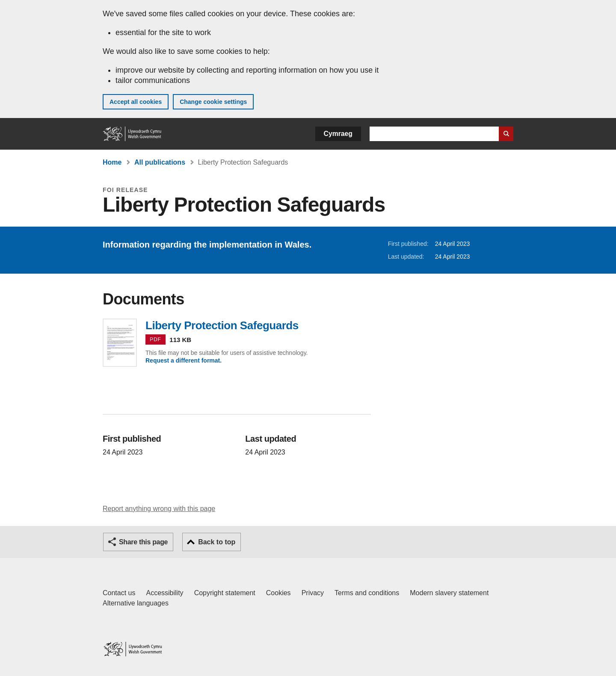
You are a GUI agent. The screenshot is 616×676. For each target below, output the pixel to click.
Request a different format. (184, 360)
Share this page (143, 542)
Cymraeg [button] (338, 134)
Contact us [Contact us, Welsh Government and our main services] (119, 593)
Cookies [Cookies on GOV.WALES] (278, 593)
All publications (160, 162)
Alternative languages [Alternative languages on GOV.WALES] (136, 603)
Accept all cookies (136, 102)
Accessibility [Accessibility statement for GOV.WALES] (164, 593)
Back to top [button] (217, 542)
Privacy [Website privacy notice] (313, 593)
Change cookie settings (213, 102)
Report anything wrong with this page (159, 509)
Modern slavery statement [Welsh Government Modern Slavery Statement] (449, 593)
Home (112, 162)
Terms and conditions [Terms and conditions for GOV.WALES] (367, 593)
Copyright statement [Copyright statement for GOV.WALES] (225, 593)
